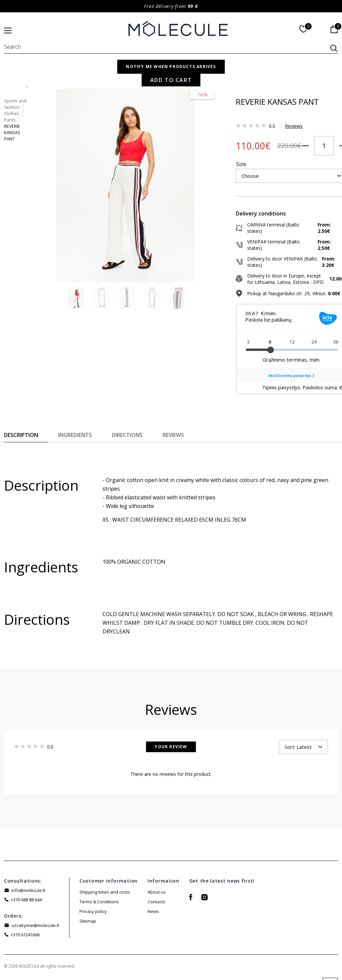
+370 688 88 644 (26, 902)
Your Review (171, 749)
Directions (127, 437)
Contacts (156, 904)
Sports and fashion (233, 74)
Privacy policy (93, 914)
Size (218, 150)
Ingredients (75, 437)
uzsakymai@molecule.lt (35, 928)
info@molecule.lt (28, 893)
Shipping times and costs (105, 894)
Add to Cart (287, 185)
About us (157, 894)
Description (21, 437)
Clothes (268, 74)
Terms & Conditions (99, 904)
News (153, 914)
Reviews (271, 123)
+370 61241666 (25, 937)
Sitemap (88, 923)
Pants (290, 74)
